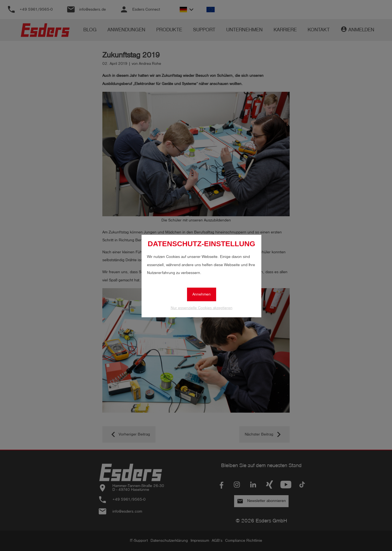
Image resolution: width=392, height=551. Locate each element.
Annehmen (202, 294)
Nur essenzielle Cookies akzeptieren (202, 308)
